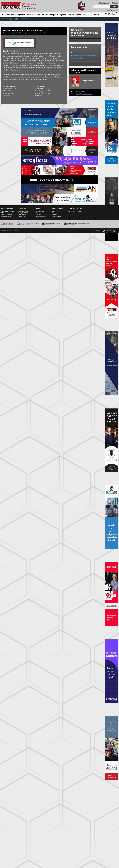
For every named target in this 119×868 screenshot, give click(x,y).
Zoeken (114, 6)
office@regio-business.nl (84, 94)
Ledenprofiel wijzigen (41, 217)
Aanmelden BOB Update (75, 211)
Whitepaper (22, 217)
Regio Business (19, 6)
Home (2, 15)
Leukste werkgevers (50, 15)
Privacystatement (57, 217)
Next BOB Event (23, 211)
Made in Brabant (34, 15)
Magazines (21, 15)
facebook (105, 230)
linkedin (113, 230)
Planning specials (6, 217)
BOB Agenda (22, 215)
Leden (79, 15)
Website (7, 96)
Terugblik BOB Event (24, 213)
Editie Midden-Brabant (7, 211)
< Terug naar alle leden (8, 24)
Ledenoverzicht (39, 211)
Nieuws (71, 15)
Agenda (63, 15)
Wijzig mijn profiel (104, 3)
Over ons (87, 15)
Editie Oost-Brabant (7, 213)
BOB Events (10, 15)
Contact (54, 213)
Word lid (96, 15)
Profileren (115, 3)
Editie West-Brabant (7, 215)
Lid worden (38, 213)
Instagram (109, 230)
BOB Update (39, 215)
